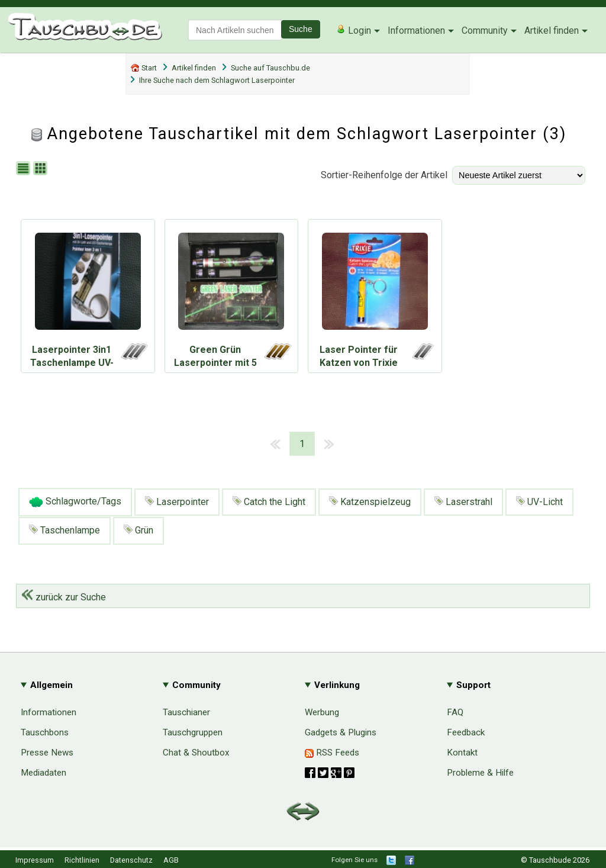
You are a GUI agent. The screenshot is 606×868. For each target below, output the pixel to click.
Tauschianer (186, 712)
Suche (301, 29)
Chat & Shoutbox (196, 753)
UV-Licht (539, 502)
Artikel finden (552, 30)
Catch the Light (269, 502)
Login (354, 30)
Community (485, 30)
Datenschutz (131, 860)
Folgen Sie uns (354, 860)
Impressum (35, 860)
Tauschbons (45, 732)
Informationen (416, 30)
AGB (171, 860)
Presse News (47, 753)
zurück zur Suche (64, 597)
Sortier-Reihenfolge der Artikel (384, 175)
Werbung (322, 712)
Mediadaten (43, 773)
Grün (138, 530)
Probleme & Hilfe (480, 773)
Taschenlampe (65, 530)
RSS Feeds (332, 753)
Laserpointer (177, 502)
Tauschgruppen (193, 732)
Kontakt (462, 753)
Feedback (466, 732)
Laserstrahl (463, 502)
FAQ (455, 712)
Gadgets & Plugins (341, 732)
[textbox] (235, 30)
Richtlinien (82, 860)
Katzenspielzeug (370, 502)
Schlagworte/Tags (75, 502)
